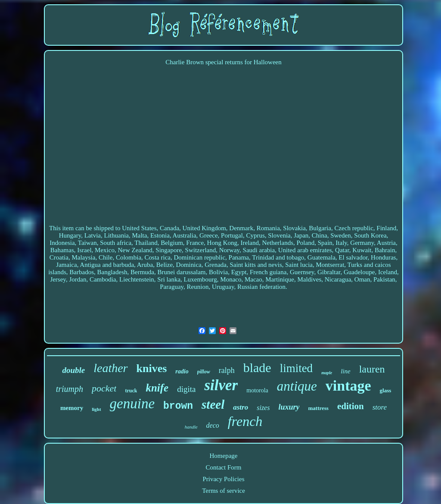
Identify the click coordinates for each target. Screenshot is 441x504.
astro (241, 407)
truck (131, 391)
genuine (132, 404)
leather (110, 368)
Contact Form (224, 467)
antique (297, 386)
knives (152, 368)
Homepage (224, 456)
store (380, 407)
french (245, 421)
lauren (372, 369)
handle (191, 427)
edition (351, 406)
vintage (348, 386)
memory (72, 408)
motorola (257, 390)
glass (386, 390)
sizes (263, 408)
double (73, 370)
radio (182, 371)
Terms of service (224, 491)
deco (213, 425)
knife (157, 388)
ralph (227, 370)
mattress (318, 408)
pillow (204, 372)
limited (297, 368)
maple (327, 373)
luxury (289, 407)
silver (221, 385)
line (346, 371)
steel (213, 404)
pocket (104, 388)
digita (186, 389)
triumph (70, 389)
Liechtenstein (137, 279)
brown (178, 406)
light (96, 409)
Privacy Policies (223, 479)
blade (257, 368)
